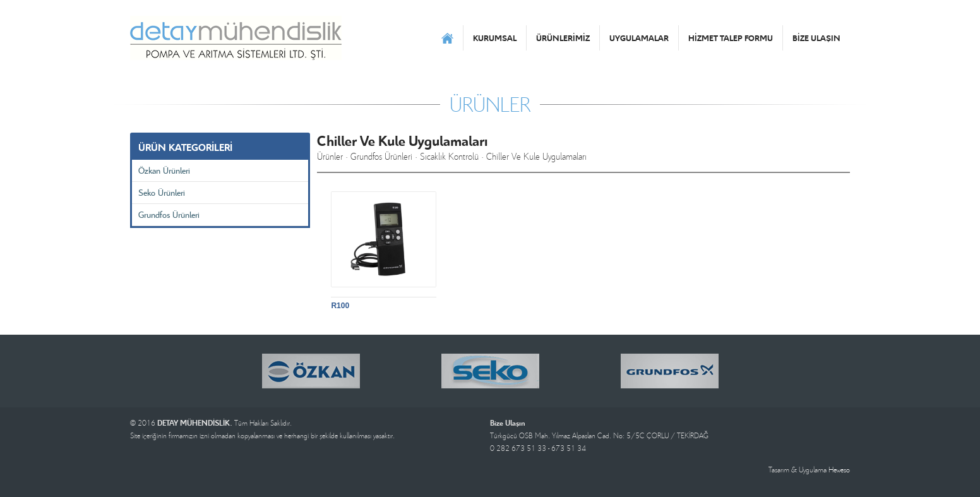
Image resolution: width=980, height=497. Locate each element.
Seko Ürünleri (162, 192)
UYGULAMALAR (639, 38)
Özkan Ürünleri (164, 170)
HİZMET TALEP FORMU (731, 38)
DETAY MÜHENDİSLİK (236, 38)
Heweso (839, 470)
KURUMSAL (495, 38)
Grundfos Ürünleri (169, 214)
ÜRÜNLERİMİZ (563, 38)
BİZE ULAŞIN (816, 38)
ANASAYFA (447, 38)
